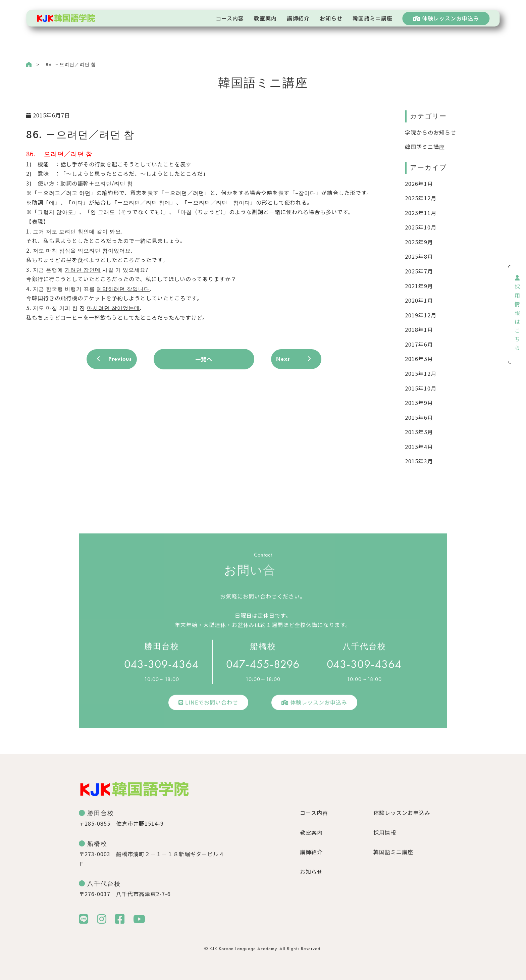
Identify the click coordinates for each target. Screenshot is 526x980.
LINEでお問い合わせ (208, 706)
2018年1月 (419, 329)
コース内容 (314, 813)
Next (283, 359)
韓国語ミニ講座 (425, 147)
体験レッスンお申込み (446, 18)
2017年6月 (419, 344)
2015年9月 (419, 403)
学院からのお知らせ (431, 132)
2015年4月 (419, 447)
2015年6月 (419, 417)
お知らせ (311, 872)
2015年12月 (421, 373)
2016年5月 (419, 359)
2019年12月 (421, 315)
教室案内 (311, 832)
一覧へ (204, 359)
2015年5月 (419, 432)
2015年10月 (421, 388)
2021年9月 (419, 286)
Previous (120, 359)
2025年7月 (419, 271)
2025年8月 (419, 256)
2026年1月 (419, 184)
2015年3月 (419, 461)
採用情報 (385, 832)
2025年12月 (421, 198)
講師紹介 (311, 852)
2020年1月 (419, 300)
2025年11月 (421, 213)
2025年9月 (419, 242)
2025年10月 (421, 227)
